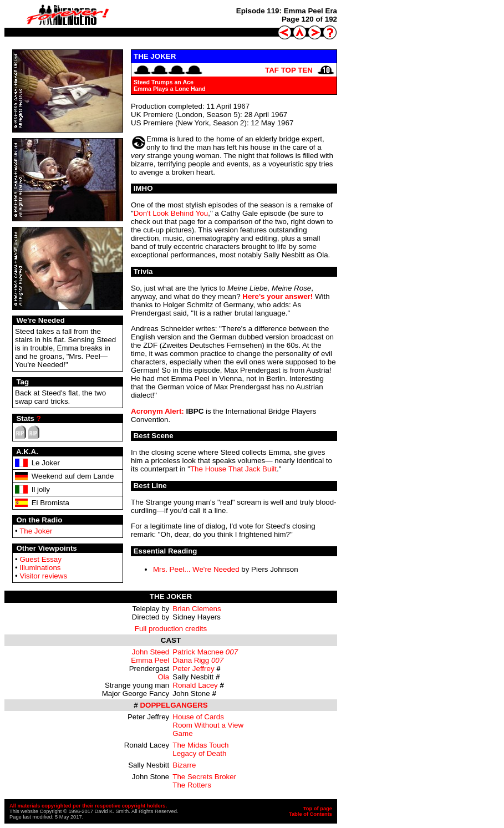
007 (232, 652)
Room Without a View (208, 725)
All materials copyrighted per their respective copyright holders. (88, 806)
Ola (164, 677)
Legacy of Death (199, 753)
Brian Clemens (197, 609)
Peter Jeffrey (193, 669)
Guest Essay (40, 559)
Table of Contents (310, 814)
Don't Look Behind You (171, 213)
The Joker (36, 531)
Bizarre (184, 765)
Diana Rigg (191, 660)
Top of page (318, 809)
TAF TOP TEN (289, 70)
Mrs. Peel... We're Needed (196, 569)
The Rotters (192, 785)
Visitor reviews (43, 576)
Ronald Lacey (195, 685)
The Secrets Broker (204, 777)
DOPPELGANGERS (174, 705)
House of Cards (198, 717)
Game (182, 733)
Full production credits (171, 629)
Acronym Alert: (157, 411)
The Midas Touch (200, 745)
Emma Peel (150, 660)
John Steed (151, 652)
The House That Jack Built (233, 469)
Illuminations (40, 568)
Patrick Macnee (198, 652)
